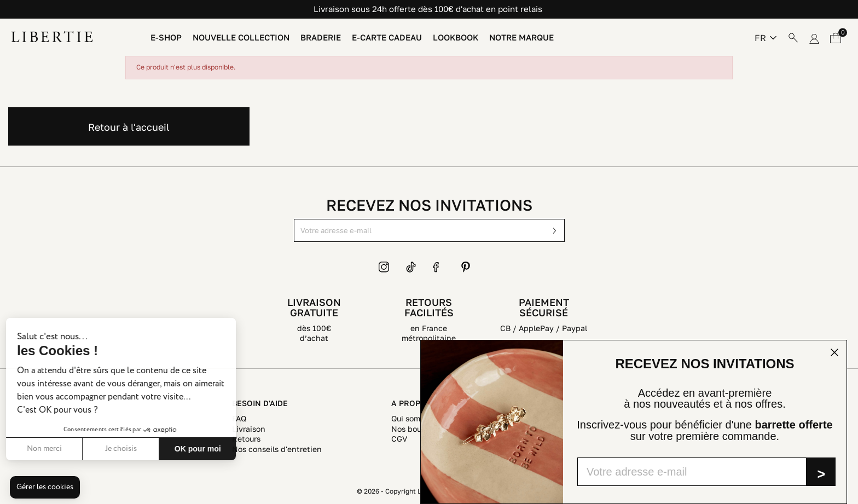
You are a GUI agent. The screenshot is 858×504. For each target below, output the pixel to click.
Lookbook (456, 37)
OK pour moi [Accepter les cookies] (122, 449)
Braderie (321, 37)
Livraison (249, 429)
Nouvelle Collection (241, 37)
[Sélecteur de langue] (766, 38)
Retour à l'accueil (129, 127)
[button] (45, 488)
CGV (399, 439)
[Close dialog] (834, 352)
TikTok (411, 267)
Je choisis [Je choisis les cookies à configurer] (45, 449)
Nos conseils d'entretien (277, 449)
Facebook (438, 267)
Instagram (384, 267)
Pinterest (466, 267)
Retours (246, 439)
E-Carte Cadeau (387, 37)
